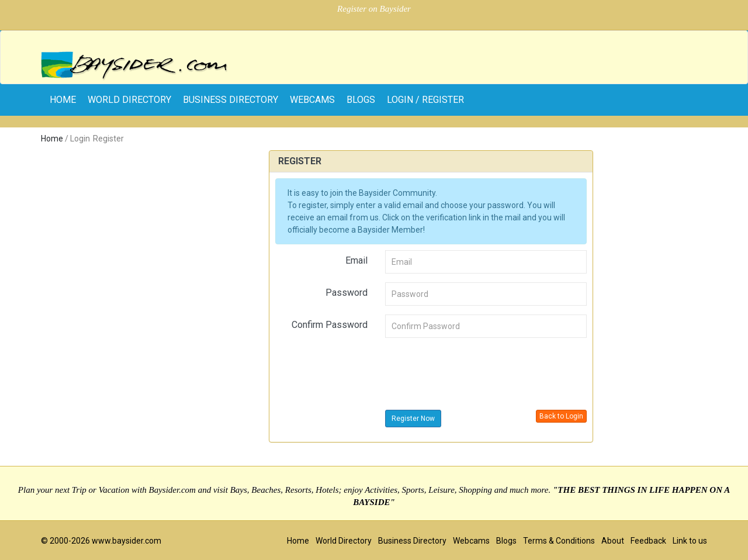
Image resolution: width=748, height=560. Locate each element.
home (63, 100)
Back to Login (561, 416)
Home (52, 139)
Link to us (690, 541)
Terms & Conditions (559, 541)
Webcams (312, 100)
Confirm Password (330, 325)
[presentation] (474, 369)
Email (356, 260)
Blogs (361, 100)
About (613, 541)
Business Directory (231, 100)
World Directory (129, 100)
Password (347, 293)
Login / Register (425, 100)
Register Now (413, 419)
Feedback (648, 541)
